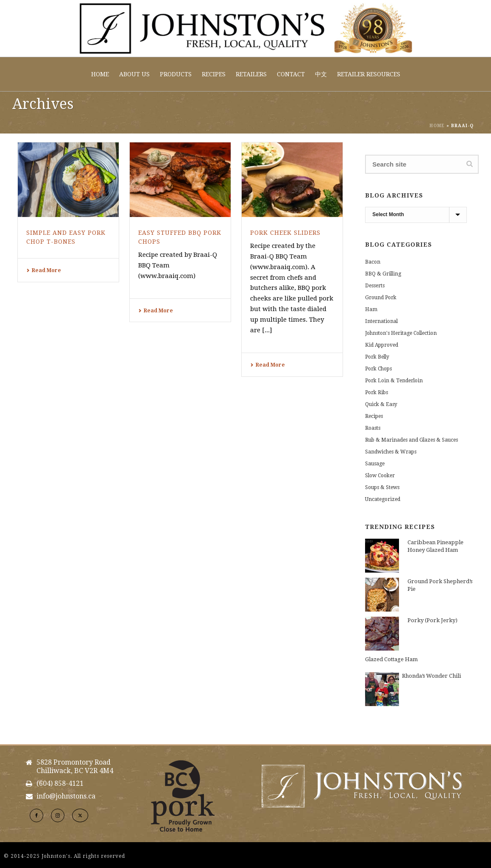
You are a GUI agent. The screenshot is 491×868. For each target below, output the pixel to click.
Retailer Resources (369, 74)
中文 (321, 74)
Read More (44, 270)
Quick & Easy (381, 404)
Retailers (251, 74)
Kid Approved (382, 345)
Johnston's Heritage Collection (401, 333)
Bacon (373, 262)
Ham (371, 309)
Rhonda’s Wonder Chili (431, 676)
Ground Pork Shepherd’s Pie (440, 585)
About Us (134, 74)
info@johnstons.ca (66, 796)
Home (100, 74)
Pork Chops (378, 369)
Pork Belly (377, 357)
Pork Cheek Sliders (285, 233)
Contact (291, 74)
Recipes (214, 74)
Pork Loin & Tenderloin (394, 381)
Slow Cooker (380, 476)
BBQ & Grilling (383, 274)
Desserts (375, 286)
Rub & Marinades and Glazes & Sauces (411, 440)
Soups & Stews (382, 487)
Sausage (375, 464)
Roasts (373, 428)
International (381, 321)
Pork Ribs (377, 392)
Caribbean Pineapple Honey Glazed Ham (435, 546)
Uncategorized (383, 499)
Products (176, 74)
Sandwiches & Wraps (391, 452)
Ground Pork (381, 298)
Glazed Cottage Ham (391, 659)
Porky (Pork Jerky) (432, 620)
